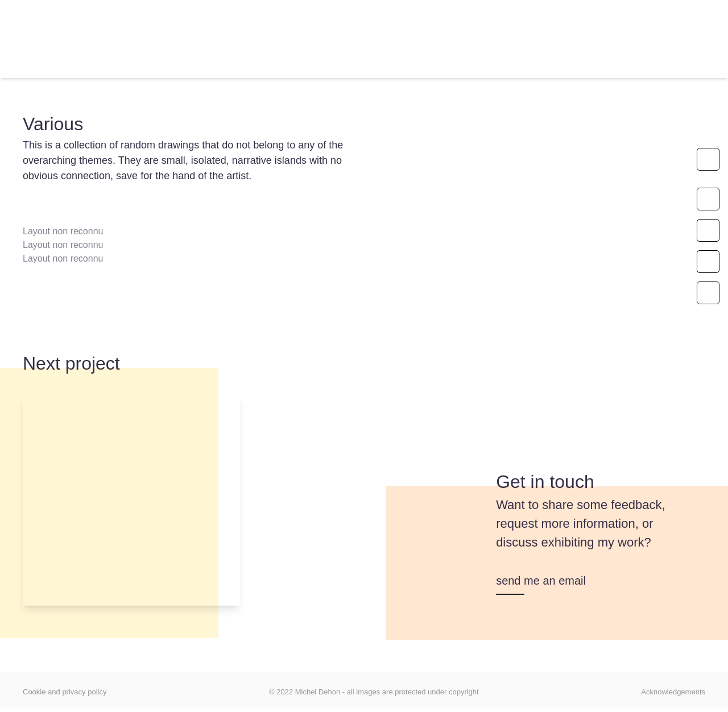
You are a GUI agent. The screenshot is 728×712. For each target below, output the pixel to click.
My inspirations (362, 65)
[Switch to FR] (516, 65)
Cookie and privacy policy (65, 692)
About (266, 65)
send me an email (541, 581)
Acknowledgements (673, 692)
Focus (458, 65)
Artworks (185, 65)
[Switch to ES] (566, 65)
